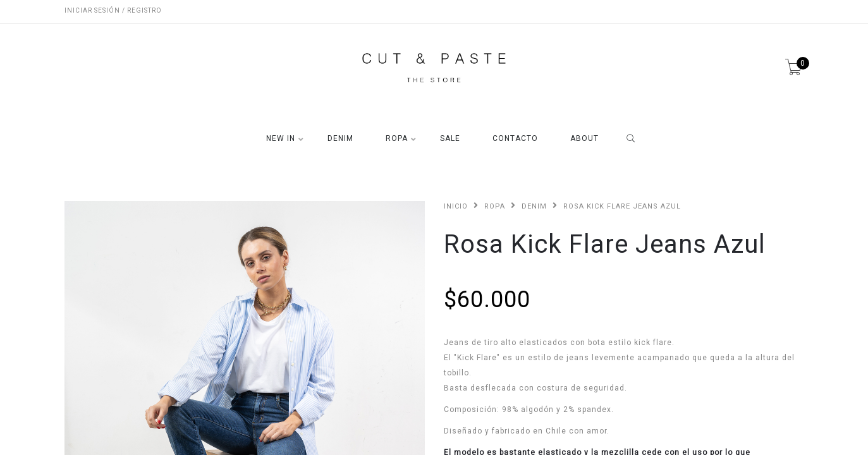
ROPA (397, 139)
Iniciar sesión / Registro (113, 10)
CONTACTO (515, 139)
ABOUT (584, 139)
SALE (450, 139)
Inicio (456, 206)
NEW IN (281, 139)
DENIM (340, 139)
